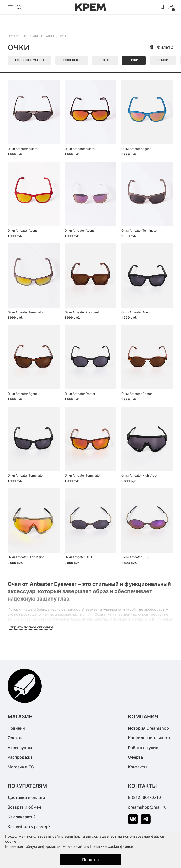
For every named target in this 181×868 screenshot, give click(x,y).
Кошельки (72, 60)
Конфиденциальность (150, 738)
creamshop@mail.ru (147, 807)
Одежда (16, 738)
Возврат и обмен (24, 807)
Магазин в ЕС (21, 767)
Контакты (138, 767)
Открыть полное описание (30, 627)
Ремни (163, 60)
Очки (134, 60)
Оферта (135, 757)
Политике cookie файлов (111, 846)
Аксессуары (20, 748)
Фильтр (161, 47)
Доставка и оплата (26, 797)
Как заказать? (21, 817)
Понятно (90, 860)
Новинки (16, 728)
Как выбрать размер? (29, 826)
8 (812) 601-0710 (144, 797)
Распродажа (20, 757)
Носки (105, 60)
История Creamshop (148, 728)
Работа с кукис (143, 748)
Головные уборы (30, 60)
